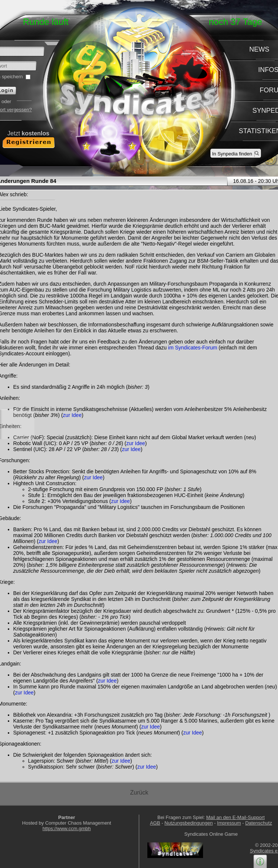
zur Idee (72, 415)
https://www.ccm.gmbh (66, 828)
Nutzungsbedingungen (189, 823)
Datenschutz (259, 823)
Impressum (229, 823)
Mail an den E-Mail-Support (235, 817)
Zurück (139, 793)
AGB (155, 823)
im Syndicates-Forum (193, 348)
